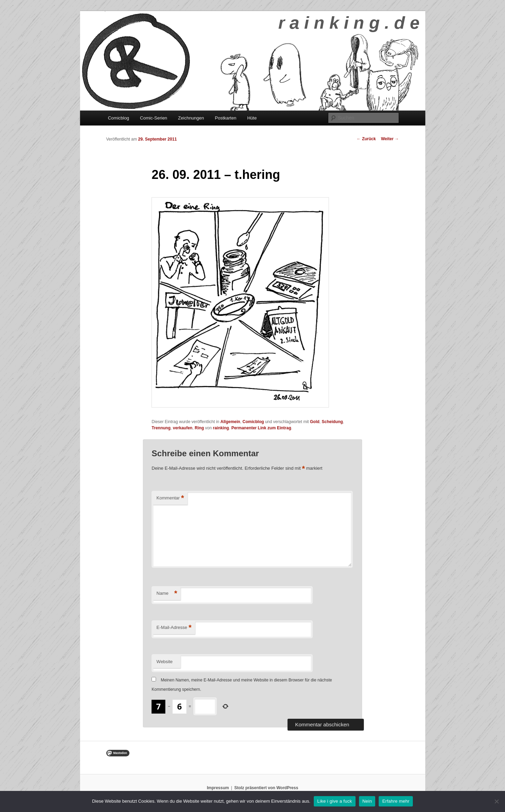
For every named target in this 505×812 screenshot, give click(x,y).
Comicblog (119, 118)
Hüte (252, 118)
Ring (199, 428)
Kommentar (170, 498)
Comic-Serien (154, 118)
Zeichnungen (191, 118)
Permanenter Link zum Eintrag (261, 428)
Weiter (390, 139)
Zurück (366, 139)
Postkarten (226, 118)
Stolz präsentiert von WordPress (266, 788)
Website (164, 662)
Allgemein (230, 422)
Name (167, 594)
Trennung (161, 428)
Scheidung (332, 422)
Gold (315, 422)
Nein (367, 801)
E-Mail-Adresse (174, 628)
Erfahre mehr (396, 801)
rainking (221, 428)
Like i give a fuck (335, 801)
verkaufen (183, 428)
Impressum (218, 788)
